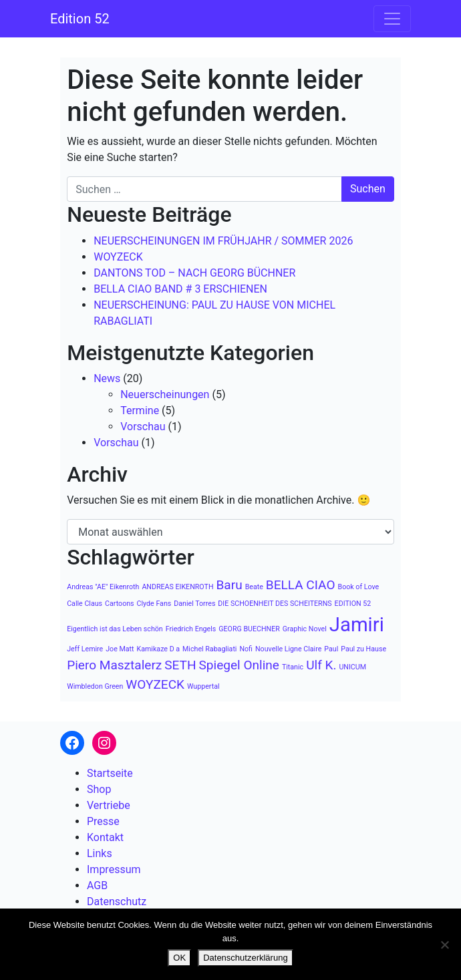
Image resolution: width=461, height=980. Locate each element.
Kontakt (105, 837)
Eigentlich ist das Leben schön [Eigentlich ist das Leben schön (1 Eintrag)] (115, 629)
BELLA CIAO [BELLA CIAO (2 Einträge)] (301, 585)
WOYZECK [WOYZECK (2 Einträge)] (155, 684)
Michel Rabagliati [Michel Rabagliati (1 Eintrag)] (209, 649)
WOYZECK (118, 257)
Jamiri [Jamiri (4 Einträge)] (357, 625)
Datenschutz (117, 902)
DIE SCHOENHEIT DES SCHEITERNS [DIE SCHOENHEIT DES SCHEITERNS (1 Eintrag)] (275, 604)
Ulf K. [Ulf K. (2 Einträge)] (321, 665)
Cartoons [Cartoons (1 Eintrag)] (120, 604)
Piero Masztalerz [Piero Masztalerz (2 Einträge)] (114, 665)
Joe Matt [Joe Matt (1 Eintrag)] (120, 649)
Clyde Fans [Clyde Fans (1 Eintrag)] (154, 604)
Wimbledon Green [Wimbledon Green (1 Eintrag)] (95, 686)
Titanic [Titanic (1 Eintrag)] (293, 667)
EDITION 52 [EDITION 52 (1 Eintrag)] (353, 604)
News (107, 378)
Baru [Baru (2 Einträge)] (229, 585)
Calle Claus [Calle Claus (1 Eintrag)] (85, 604)
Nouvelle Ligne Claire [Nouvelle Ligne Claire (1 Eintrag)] (288, 649)
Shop (99, 789)
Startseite (110, 773)
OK (179, 958)
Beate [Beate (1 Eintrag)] (254, 587)
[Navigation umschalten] (392, 19)
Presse (103, 821)
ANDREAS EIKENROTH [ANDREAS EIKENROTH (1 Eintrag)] (177, 587)
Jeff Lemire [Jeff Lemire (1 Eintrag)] (85, 649)
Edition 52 (80, 19)
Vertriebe (109, 805)
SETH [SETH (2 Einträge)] (180, 665)
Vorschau (143, 427)
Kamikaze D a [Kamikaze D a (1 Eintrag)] (159, 649)
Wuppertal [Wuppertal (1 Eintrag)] (203, 686)
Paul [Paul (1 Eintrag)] (331, 649)
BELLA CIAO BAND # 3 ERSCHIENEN (180, 289)
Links (100, 853)
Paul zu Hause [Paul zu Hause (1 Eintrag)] (363, 649)
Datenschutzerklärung (245, 958)
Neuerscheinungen (165, 394)
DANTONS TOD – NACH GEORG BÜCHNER (194, 273)
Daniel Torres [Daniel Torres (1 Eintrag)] (194, 604)
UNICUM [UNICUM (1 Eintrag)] (352, 667)
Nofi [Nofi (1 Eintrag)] (246, 649)
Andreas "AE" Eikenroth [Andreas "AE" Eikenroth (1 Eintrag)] (103, 587)
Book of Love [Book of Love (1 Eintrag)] (359, 587)
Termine (140, 411)
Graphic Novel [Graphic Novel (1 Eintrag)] (305, 629)
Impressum (114, 869)
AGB (97, 885)
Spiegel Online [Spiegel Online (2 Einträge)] (239, 665)
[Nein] (444, 945)
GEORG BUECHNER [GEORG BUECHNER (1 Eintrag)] (249, 629)
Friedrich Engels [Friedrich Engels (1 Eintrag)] (191, 629)
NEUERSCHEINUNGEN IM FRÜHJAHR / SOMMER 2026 (223, 241)
